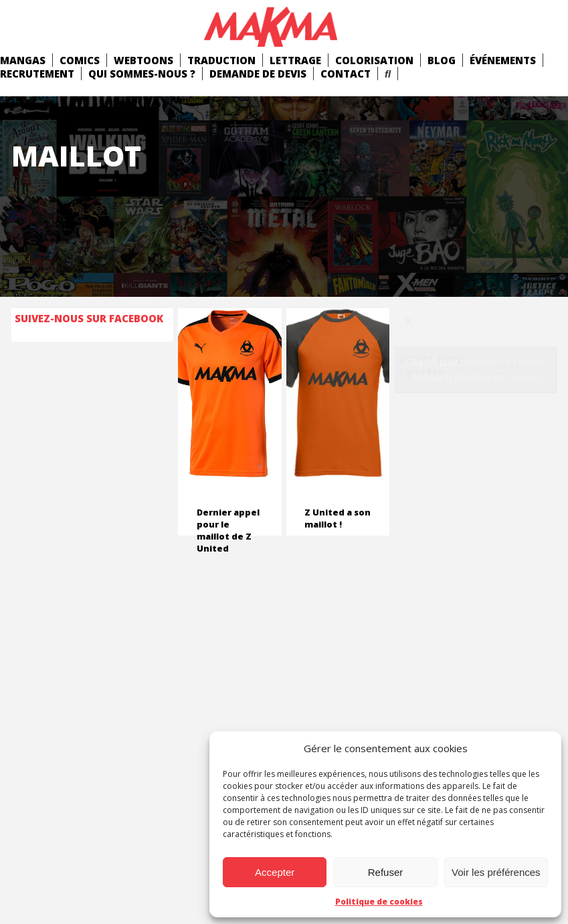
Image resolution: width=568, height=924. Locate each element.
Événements (503, 60)
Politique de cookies (379, 902)
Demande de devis (258, 74)
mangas (23, 60)
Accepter (275, 872)
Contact (346, 74)
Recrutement (37, 74)
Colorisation (374, 60)
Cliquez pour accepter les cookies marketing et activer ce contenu (475, 369)
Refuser (386, 872)
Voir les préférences (496, 872)
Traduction (221, 60)
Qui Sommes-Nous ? (142, 74)
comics (80, 60)
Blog (442, 60)
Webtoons (144, 60)
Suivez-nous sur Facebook (89, 318)
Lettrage (295, 60)
